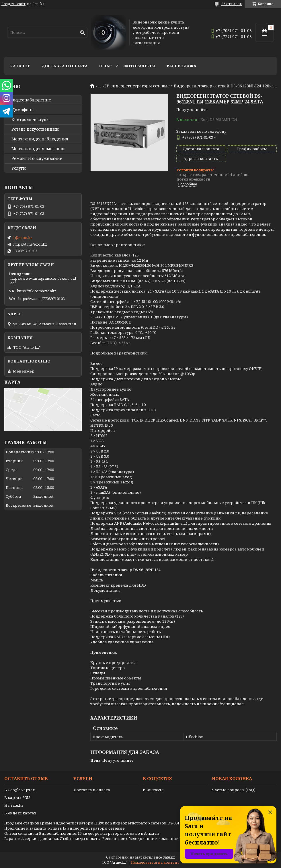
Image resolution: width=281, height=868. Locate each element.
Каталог (20, 66)
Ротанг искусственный (35, 129)
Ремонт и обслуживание (37, 158)
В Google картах (20, 790)
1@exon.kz (23, 238)
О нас (106, 66)
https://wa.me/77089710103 (41, 299)
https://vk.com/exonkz (37, 291)
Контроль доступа (30, 119)
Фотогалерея (139, 66)
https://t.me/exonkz (30, 244)
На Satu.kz (14, 805)
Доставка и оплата (65, 66)
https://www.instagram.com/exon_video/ (43, 281)
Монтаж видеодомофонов (38, 149)
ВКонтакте (153, 790)
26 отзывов (232, 4)
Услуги (19, 168)
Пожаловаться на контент (155, 862)
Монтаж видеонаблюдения (40, 139)
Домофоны (23, 110)
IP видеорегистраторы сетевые (137, 86)
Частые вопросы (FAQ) (234, 790)
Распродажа (182, 66)
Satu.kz (169, 857)
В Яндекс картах (20, 813)
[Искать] (82, 33)
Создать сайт (13, 4)
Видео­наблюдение (31, 100)
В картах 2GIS (17, 798)
